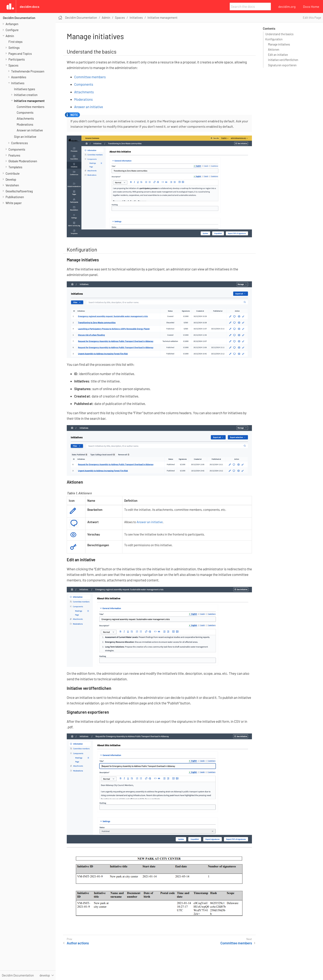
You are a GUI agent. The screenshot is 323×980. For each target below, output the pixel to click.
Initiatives (18, 83)
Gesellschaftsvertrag (19, 191)
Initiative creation (26, 95)
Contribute (13, 173)
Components (25, 112)
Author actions (78, 943)
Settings (14, 48)
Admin (10, 36)
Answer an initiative (30, 130)
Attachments (25, 118)
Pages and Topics (20, 54)
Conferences (19, 143)
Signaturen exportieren (282, 65)
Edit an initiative (278, 55)
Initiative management (29, 101)
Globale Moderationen (23, 161)
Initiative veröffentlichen (283, 60)
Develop (11, 179)
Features (14, 155)
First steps (15, 42)
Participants (17, 59)
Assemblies (19, 77)
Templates (15, 167)
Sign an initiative (25, 137)
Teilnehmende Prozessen (28, 71)
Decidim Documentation (19, 18)
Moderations (25, 124)
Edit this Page (312, 18)
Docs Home (311, 6)
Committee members (30, 107)
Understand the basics (279, 34)
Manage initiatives (279, 44)
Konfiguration (274, 39)
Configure (12, 30)
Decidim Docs (30, 6)
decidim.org (287, 6)
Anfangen (12, 24)
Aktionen (274, 50)
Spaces (13, 65)
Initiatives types (25, 89)
